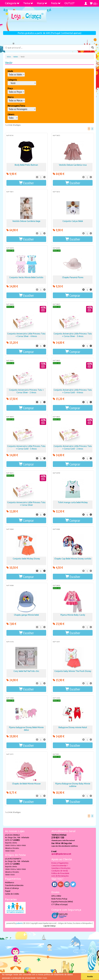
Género (11, 114)
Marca (42, 3)
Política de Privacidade (60, 873)
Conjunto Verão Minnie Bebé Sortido (26, 277)
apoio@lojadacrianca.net (61, 854)
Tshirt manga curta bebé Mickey (73, 502)
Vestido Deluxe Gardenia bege (26, 221)
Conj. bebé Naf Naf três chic (26, 671)
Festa (56, 3)
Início (9, 57)
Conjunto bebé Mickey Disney (26, 559)
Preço (10, 88)
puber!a (19, 923)
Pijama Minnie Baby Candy (73, 615)
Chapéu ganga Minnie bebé (26, 615)
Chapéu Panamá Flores (73, 277)
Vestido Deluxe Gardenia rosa (73, 165)
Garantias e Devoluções (61, 868)
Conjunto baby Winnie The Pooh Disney (73, 671)
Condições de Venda (60, 871)
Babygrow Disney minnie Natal (73, 727)
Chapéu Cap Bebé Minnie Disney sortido (73, 559)
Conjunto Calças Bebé (73, 221)
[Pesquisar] (93, 48)
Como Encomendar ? (60, 866)
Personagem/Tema (16, 106)
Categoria (12, 3)
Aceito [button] (90, 977)
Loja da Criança (49, 926)
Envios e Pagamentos (60, 863)
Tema (28, 3)
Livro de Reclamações (60, 876)
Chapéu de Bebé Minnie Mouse (26, 784)
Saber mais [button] (42, 978)
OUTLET (70, 3)
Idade (10, 71)
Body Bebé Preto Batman (26, 165)
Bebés (16, 57)
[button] (26, 183)
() (94, 4)
